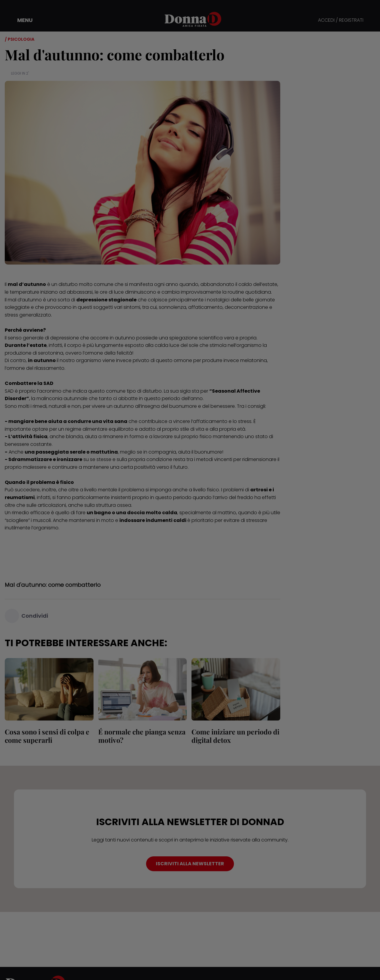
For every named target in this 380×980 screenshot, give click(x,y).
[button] (21, 20)
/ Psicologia (20, 39)
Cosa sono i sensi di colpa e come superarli (47, 736)
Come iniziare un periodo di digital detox (235, 736)
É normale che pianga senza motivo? (142, 736)
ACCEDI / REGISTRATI (341, 20)
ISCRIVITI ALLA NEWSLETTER (190, 864)
